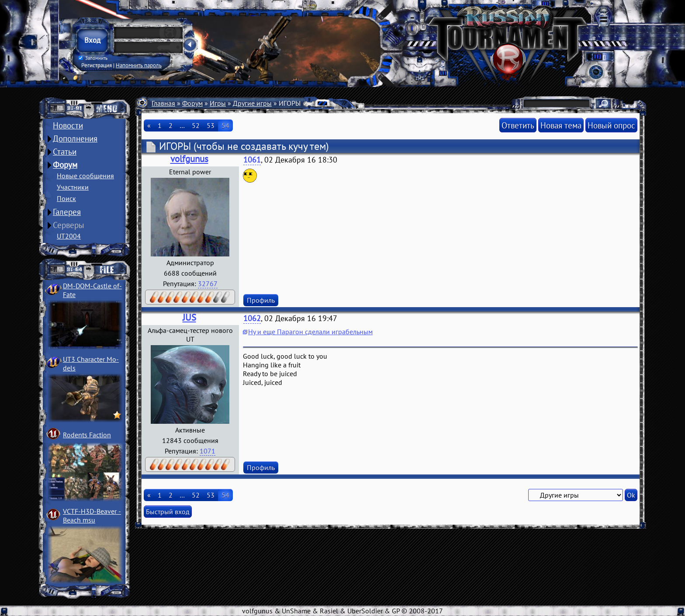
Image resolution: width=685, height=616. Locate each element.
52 (196, 125)
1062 (252, 318)
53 (211, 125)
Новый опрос (611, 125)
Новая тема (561, 125)
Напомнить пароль (139, 65)
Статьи (65, 152)
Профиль (261, 300)
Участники (73, 187)
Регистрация (97, 65)
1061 (252, 160)
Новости (68, 125)
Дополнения (75, 138)
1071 (208, 451)
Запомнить (93, 58)
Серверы (69, 225)
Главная (163, 103)
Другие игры (252, 103)
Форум (65, 165)
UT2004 (69, 236)
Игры (218, 103)
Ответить (518, 125)
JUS (189, 317)
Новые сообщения (85, 176)
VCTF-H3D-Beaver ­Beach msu (92, 516)
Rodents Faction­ (87, 435)
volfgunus (189, 159)
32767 (208, 284)
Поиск (66, 198)
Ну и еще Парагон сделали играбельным (310, 332)
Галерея (67, 212)
